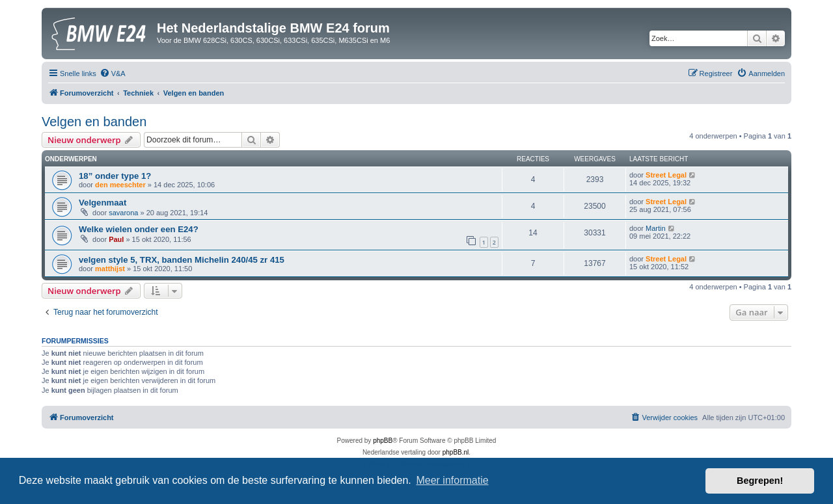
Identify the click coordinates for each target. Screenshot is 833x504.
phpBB (383, 441)
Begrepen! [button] (760, 481)
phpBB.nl (456, 452)
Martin (656, 228)
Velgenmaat (102, 203)
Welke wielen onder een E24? (139, 229)
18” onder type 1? (115, 176)
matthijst (110, 269)
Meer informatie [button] (452, 480)
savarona (123, 213)
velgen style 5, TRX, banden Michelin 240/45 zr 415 (182, 260)
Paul (116, 239)
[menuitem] (113, 73)
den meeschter (120, 185)
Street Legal (666, 175)
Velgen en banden (94, 122)
